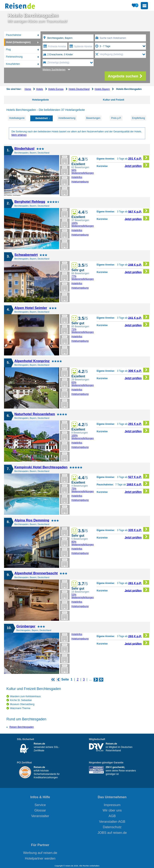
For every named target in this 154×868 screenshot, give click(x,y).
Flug (8, 49)
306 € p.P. (139, 370)
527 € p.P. (139, 476)
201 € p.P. (139, 158)
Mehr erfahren (19, 135)
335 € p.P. (139, 529)
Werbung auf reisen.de (40, 853)
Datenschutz (112, 827)
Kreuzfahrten (13, 64)
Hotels (40, 89)
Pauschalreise (14, 35)
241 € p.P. (139, 317)
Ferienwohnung (14, 57)
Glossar (40, 810)
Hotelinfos (77, 177)
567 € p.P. (139, 211)
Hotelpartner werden (40, 858)
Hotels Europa (56, 89)
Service (40, 805)
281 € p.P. (139, 582)
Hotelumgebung (80, 182)
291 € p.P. (139, 423)
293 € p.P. (139, 636)
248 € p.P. (139, 264)
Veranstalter (40, 816)
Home (28, 89)
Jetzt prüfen (137, 165)
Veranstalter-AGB (112, 822)
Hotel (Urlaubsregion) (18, 42)
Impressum (112, 805)
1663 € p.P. (138, 484)
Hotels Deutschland (79, 89)
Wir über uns (112, 810)
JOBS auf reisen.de (112, 833)
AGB (112, 816)
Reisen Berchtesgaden (22, 727)
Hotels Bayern (102, 89)
